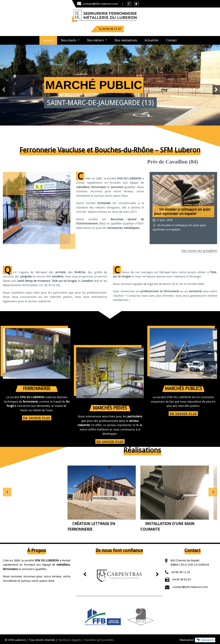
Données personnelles (99, 640)
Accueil (50, 39)
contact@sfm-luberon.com (98, 4)
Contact (171, 40)
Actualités (152, 40)
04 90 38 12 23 (181, 572)
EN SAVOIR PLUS (37, 418)
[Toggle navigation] (143, 16)
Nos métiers (96, 40)
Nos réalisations (126, 40)
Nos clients (69, 40)
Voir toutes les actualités (199, 251)
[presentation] (4, 90)
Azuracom (205, 640)
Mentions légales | (71, 640)
